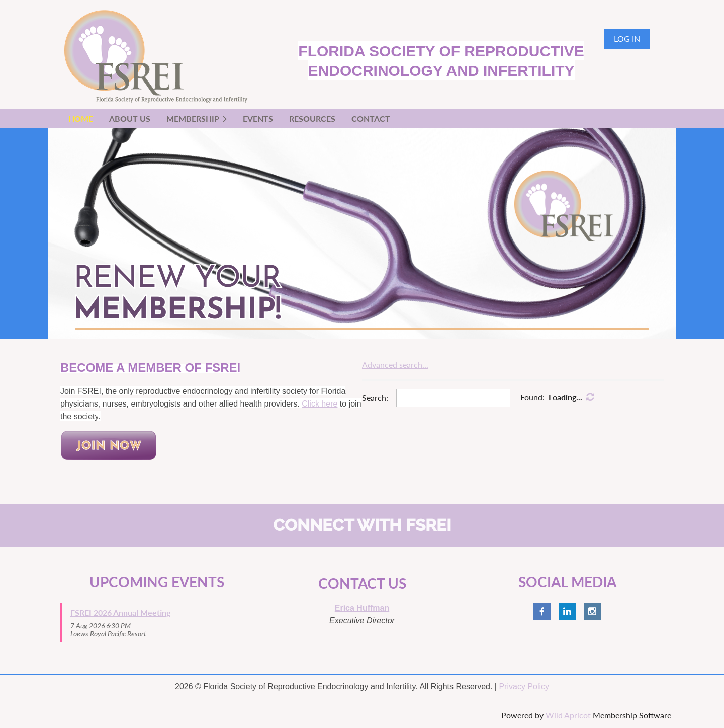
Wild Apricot (568, 715)
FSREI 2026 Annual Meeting (120, 613)
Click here (320, 404)
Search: (375, 398)
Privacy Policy (524, 686)
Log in (627, 38)
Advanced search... (395, 365)
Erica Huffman (362, 608)
